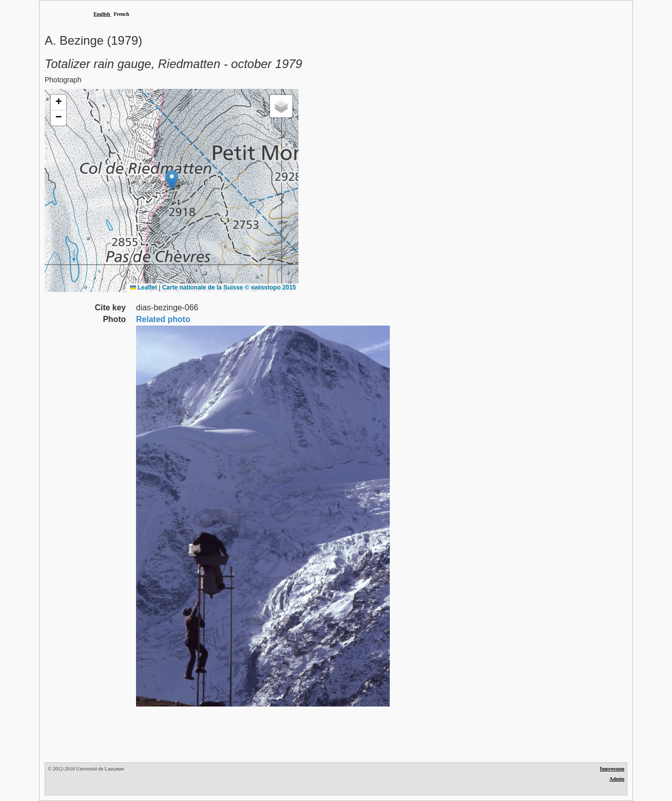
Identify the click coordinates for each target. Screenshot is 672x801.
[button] (172, 180)
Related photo (163, 319)
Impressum (612, 769)
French (121, 14)
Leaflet (144, 287)
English (102, 14)
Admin (617, 779)
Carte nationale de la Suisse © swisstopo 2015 (229, 287)
